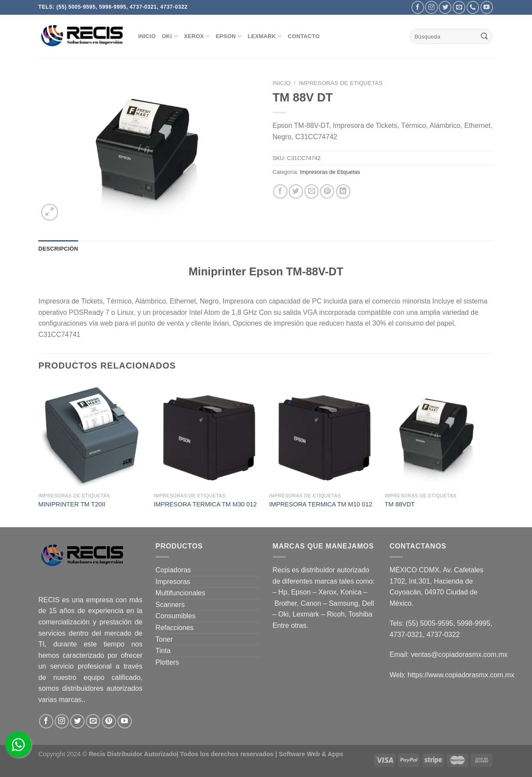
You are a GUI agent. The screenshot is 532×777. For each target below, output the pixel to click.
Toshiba (360, 614)
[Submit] (484, 36)
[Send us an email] (459, 7)
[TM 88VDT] (438, 435)
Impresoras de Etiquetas (341, 83)
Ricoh (336, 614)
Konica (351, 592)
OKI (170, 36)
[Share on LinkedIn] (343, 191)
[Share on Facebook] (280, 191)
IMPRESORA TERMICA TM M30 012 (206, 504)
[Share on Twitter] (296, 191)
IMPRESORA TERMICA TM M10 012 (321, 504)
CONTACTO (304, 36)
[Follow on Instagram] (431, 7)
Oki (284, 614)
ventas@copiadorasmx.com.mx (459, 655)
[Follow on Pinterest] (109, 721)
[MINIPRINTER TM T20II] (92, 435)
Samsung (343, 603)
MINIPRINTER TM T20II (72, 504)
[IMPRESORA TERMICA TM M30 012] (207, 435)
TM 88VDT (400, 504)
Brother (286, 603)
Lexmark (265, 36)
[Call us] (473, 7)
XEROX (197, 36)
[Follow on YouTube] (487, 7)
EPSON (229, 36)
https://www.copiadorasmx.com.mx (461, 675)
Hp (283, 592)
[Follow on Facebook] (418, 7)
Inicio (282, 83)
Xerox (327, 592)
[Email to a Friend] (312, 191)
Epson (301, 592)
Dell (368, 603)
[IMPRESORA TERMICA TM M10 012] (323, 435)
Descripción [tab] (59, 249)
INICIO (147, 36)
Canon (311, 603)
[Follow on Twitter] (445, 7)
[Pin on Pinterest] (327, 191)
